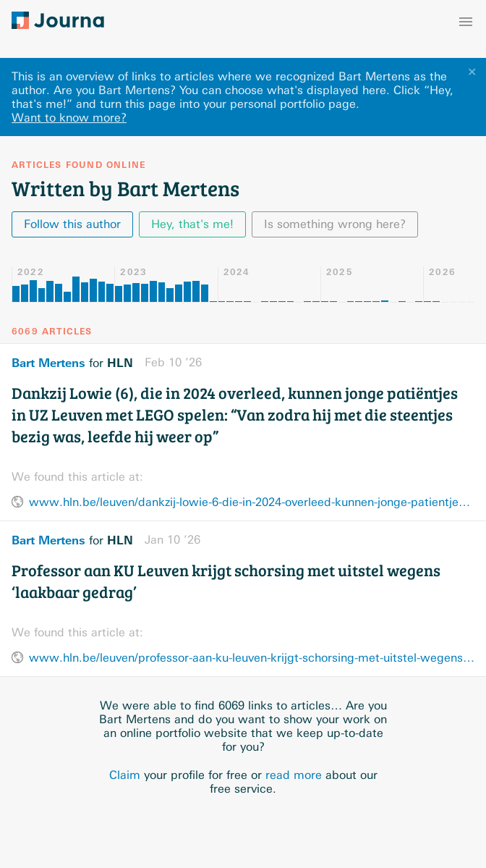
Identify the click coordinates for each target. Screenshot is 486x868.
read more (294, 775)
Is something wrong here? (335, 224)
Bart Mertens (48, 363)
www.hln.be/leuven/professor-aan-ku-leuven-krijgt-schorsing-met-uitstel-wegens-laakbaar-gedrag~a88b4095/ (252, 658)
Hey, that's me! (192, 224)
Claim (125, 775)
